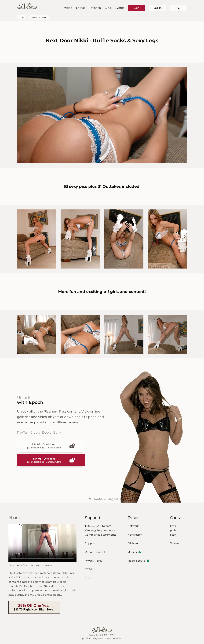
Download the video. (42, 543)
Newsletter (135, 535)
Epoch (89, 578)
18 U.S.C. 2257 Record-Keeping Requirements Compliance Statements (101, 530)
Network (133, 526)
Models (134, 552)
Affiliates (133, 543)
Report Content (95, 552)
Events (120, 8)
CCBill (89, 569)
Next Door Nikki (39, 17)
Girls (108, 8)
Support (90, 543)
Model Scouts (138, 561)
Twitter (175, 543)
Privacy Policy (94, 561)
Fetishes (95, 8)
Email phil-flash (174, 530)
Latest (80, 8)
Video (68, 8)
